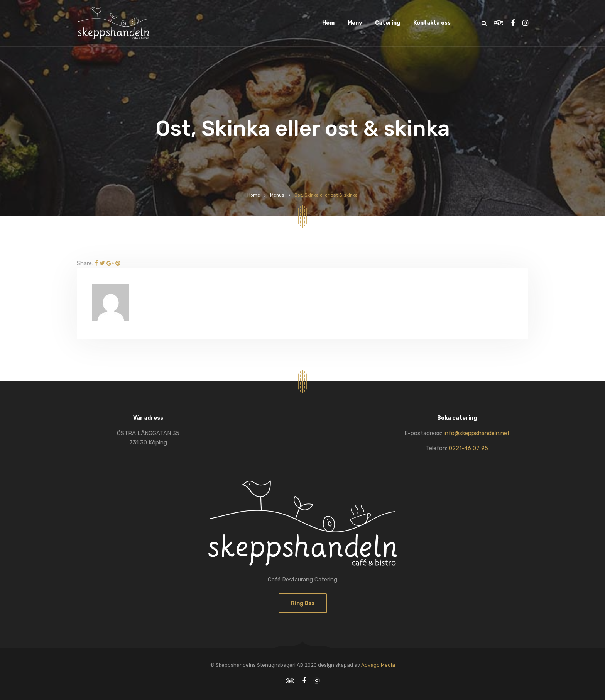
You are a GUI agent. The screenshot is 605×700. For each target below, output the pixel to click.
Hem (328, 23)
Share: (85, 263)
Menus (277, 195)
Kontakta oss (432, 23)
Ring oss (303, 603)
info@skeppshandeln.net (477, 433)
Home (254, 195)
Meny (355, 23)
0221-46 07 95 (468, 448)
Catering (388, 23)
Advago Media (378, 665)
